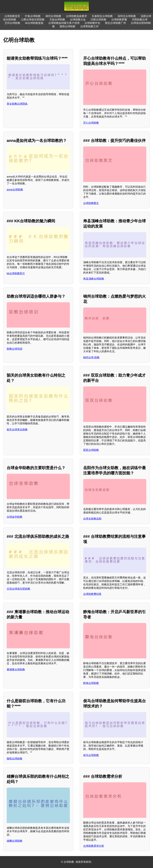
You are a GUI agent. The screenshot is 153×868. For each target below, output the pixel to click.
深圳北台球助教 (127, 16)
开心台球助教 (91, 123)
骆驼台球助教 (15, 759)
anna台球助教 (15, 190)
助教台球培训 (15, 349)
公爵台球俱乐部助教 (33, 20)
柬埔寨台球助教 (16, 669)
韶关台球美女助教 (17, 430)
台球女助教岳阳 (92, 519)
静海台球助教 (91, 683)
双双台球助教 (91, 450)
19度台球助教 (99, 20)
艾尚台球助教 (12, 23)
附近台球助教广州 (115, 23)
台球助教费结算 (92, 594)
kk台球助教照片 (16, 273)
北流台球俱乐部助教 (18, 589)
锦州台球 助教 (91, 357)
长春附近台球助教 (102, 16)
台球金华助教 (15, 517)
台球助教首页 (12, 16)
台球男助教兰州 (89, 26)
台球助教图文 (91, 203)
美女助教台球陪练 (17, 104)
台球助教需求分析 (94, 846)
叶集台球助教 (33, 16)
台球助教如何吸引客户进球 (64, 23)
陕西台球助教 (68, 26)
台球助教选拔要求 (76, 16)
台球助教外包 (92, 23)
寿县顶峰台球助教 (94, 279)
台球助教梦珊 (119, 20)
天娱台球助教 (57, 20)
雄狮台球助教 (15, 841)
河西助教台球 (140, 20)
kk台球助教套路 (34, 23)
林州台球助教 (53, 16)
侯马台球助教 (91, 755)
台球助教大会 (78, 20)
